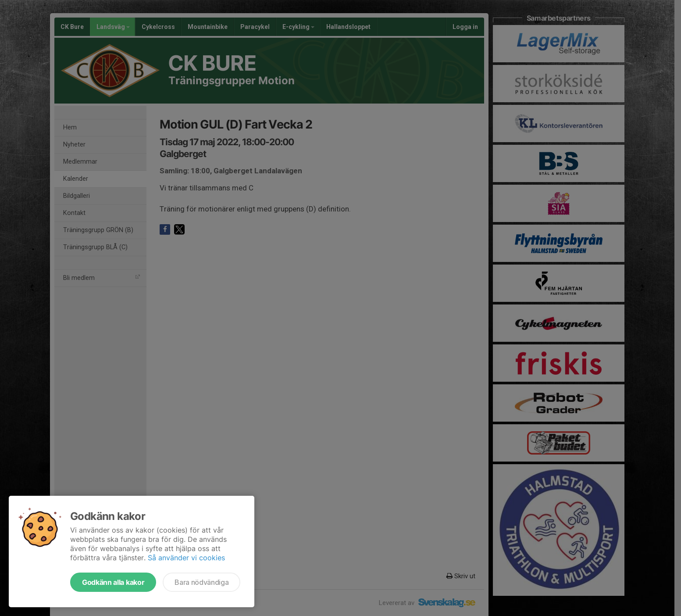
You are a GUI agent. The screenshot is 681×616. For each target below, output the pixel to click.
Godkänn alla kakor (113, 582)
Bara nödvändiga (201, 582)
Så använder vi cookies (186, 558)
